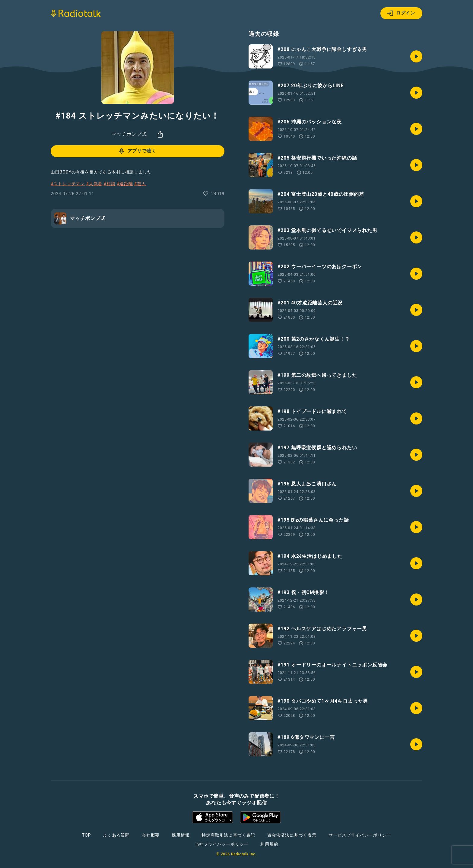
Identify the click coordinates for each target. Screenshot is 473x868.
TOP (86, 835)
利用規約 (269, 844)
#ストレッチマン (68, 184)
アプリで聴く (137, 151)
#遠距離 (125, 184)
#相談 (110, 184)
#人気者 (94, 184)
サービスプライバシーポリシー (360, 835)
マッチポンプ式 (129, 134)
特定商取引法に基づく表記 (228, 835)
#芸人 (140, 184)
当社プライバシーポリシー (222, 844)
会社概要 (151, 835)
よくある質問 (116, 835)
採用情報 (181, 835)
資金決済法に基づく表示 (292, 835)
